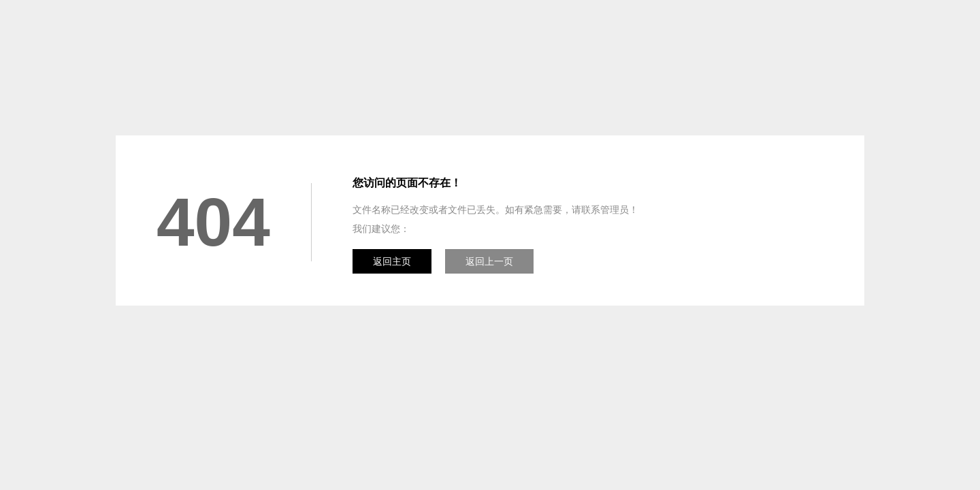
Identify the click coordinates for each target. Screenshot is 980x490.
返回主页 (392, 261)
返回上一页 (489, 261)
